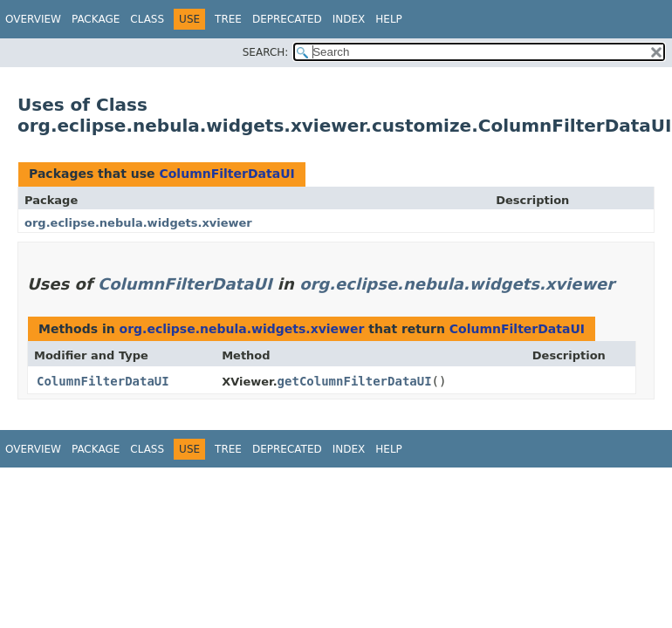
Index (349, 19)
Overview (33, 19)
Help (389, 19)
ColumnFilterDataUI (226, 174)
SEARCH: (266, 52)
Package (96, 19)
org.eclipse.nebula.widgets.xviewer (138, 223)
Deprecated (287, 19)
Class (147, 19)
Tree (228, 19)
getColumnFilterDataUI (355, 381)
